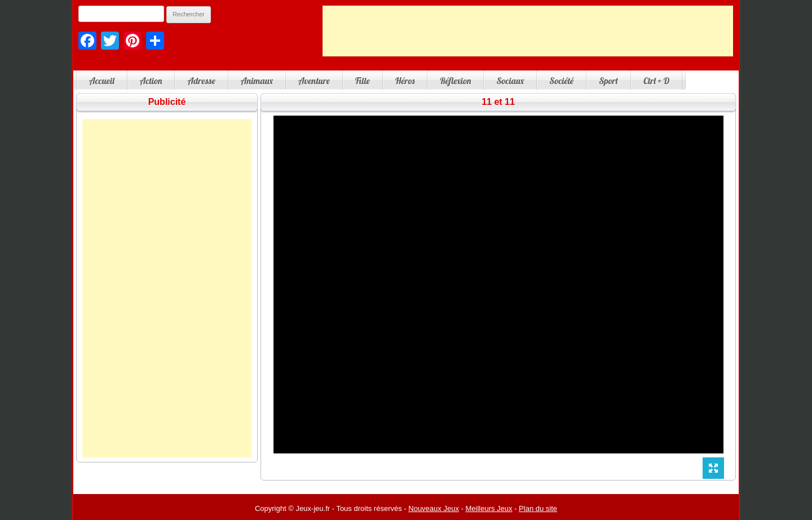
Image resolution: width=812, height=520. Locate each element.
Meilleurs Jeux (489, 508)
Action (151, 81)
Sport (608, 81)
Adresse (201, 81)
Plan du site (538, 508)
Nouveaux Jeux (434, 508)
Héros (405, 81)
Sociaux (510, 81)
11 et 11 (498, 102)
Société (561, 81)
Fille (363, 81)
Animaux (257, 81)
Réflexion (455, 81)
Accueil (102, 81)
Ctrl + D (656, 81)
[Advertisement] (528, 31)
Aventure (314, 81)
